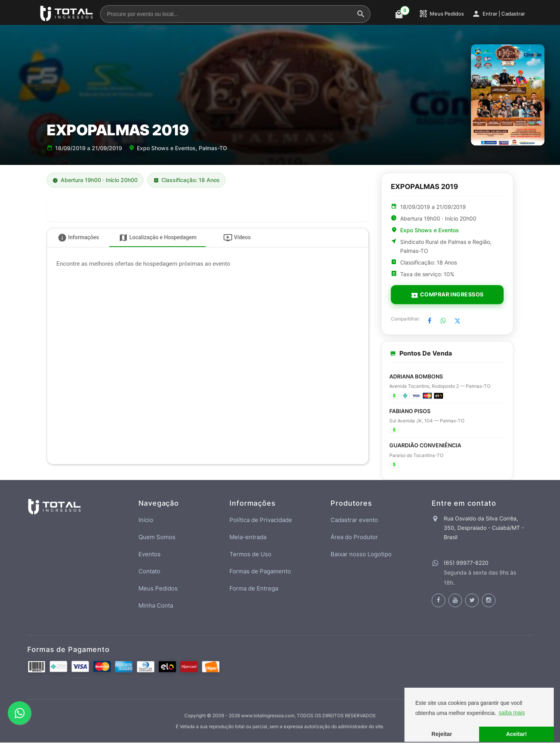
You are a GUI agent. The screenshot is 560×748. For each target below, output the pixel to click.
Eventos (150, 560)
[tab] (78, 238)
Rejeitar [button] (442, 734)
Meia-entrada (248, 542)
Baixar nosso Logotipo (361, 560)
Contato (149, 577)
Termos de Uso (250, 560)
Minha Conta (156, 611)
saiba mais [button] (512, 713)
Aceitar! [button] (516, 734)
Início (146, 525)
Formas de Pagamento (260, 577)
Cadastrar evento (354, 525)
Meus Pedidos (441, 14)
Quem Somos (157, 542)
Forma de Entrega (254, 594)
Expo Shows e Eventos (430, 230)
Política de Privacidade (261, 525)
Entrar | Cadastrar (498, 14)
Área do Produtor (354, 542)
